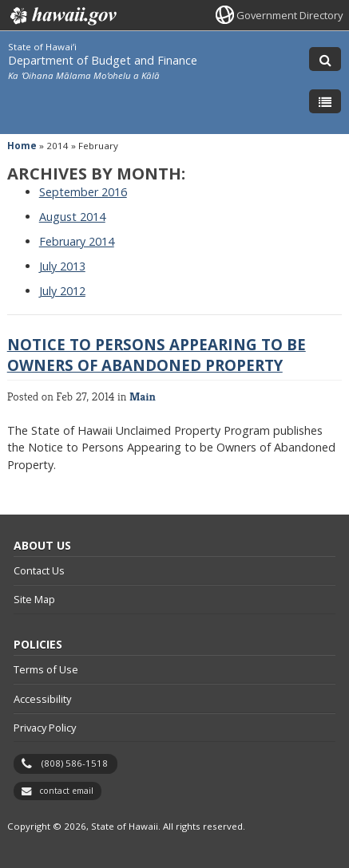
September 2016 (83, 192)
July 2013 (62, 266)
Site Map (34, 599)
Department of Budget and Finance (103, 60)
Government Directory (290, 15)
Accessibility (42, 699)
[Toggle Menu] (325, 101)
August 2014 (72, 217)
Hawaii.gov (62, 16)
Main (143, 396)
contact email (66, 791)
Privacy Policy (45, 728)
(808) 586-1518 (75, 763)
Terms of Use (46, 669)
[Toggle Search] (325, 59)
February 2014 (77, 241)
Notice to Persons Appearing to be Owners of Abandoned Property (157, 355)
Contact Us (39, 570)
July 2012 (62, 291)
